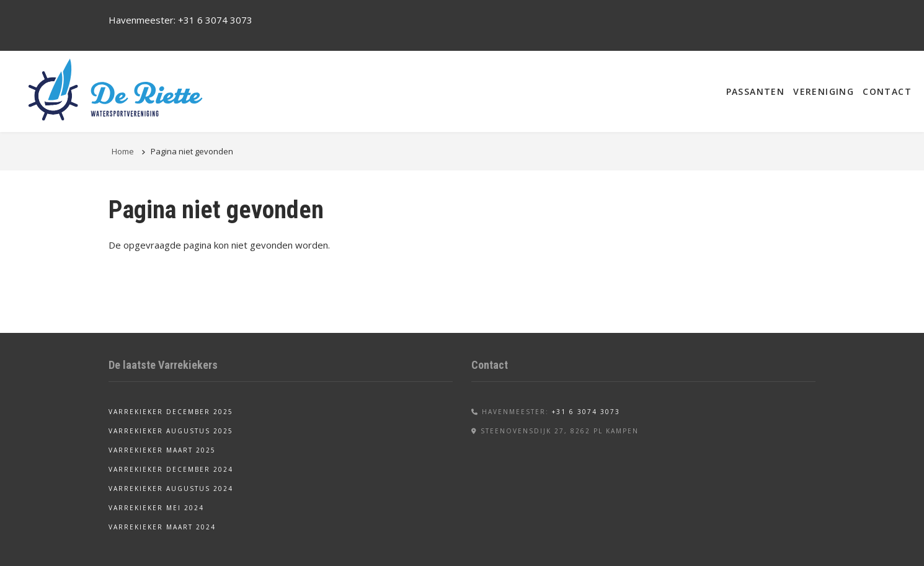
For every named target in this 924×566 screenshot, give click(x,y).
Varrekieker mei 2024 (156, 508)
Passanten (756, 91)
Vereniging (824, 91)
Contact (887, 91)
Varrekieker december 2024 (171, 469)
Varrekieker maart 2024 (162, 527)
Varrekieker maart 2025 (162, 450)
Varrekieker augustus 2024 (171, 489)
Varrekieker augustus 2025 (171, 431)
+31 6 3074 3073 (215, 20)
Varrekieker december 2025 (171, 412)
